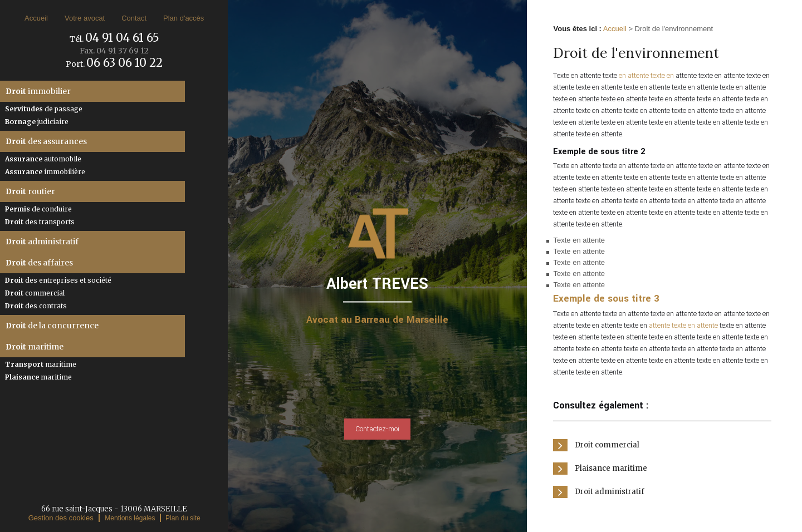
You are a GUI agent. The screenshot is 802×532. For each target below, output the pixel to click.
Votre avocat (85, 18)
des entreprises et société (58, 280)
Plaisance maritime (611, 468)
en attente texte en (646, 76)
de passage (44, 109)
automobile (43, 159)
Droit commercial (607, 445)
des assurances (46, 141)
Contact (134, 18)
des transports (40, 222)
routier (30, 191)
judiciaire (37, 122)
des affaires (39, 263)
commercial (35, 293)
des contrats (36, 306)
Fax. (114, 51)
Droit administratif (610, 492)
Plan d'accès (184, 18)
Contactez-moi (377, 429)
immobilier (38, 91)
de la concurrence (52, 326)
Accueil (36, 18)
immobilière (45, 172)
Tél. (114, 39)
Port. (114, 64)
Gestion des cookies (61, 518)
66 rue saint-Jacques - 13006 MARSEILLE (114, 509)
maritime (35, 347)
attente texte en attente (683, 326)
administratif (42, 242)
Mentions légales (130, 518)
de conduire (38, 209)
